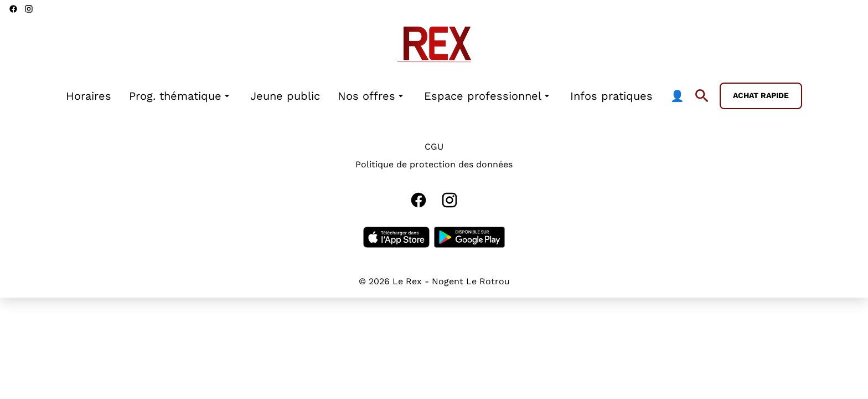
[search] (702, 96)
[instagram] (29, 9)
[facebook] (13, 9)
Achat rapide (761, 95)
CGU (434, 147)
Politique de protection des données (434, 164)
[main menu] (375, 96)
